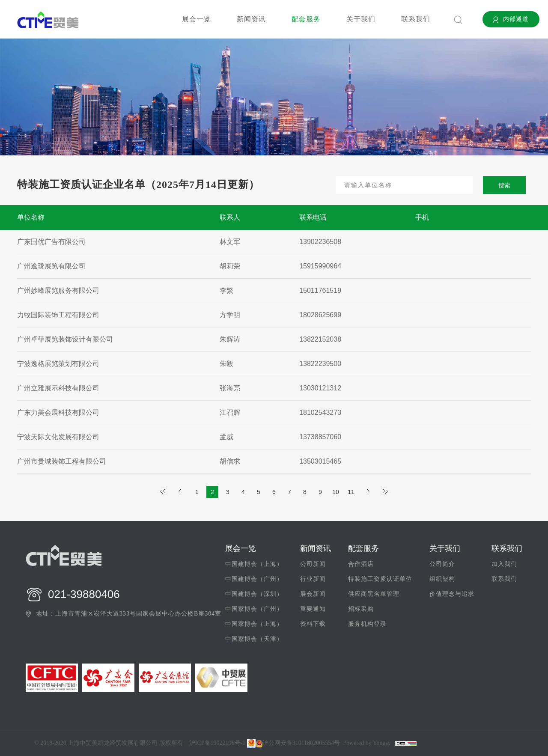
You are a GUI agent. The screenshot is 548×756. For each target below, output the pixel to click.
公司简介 (442, 564)
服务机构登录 (367, 624)
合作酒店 (361, 564)
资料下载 (313, 624)
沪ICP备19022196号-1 (217, 743)
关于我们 (361, 19)
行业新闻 (313, 579)
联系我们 (416, 19)
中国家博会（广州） (254, 609)
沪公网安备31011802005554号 (298, 744)
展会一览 (197, 19)
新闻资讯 (251, 19)
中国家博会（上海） (254, 624)
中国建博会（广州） (254, 579)
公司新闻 (313, 564)
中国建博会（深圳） (254, 594)
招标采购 (361, 609)
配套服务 (306, 19)
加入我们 (504, 564)
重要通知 (313, 609)
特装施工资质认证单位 (380, 579)
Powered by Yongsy (367, 743)
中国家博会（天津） (254, 639)
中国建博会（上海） (254, 564)
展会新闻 (313, 594)
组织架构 (442, 579)
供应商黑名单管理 (374, 594)
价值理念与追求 (452, 594)
